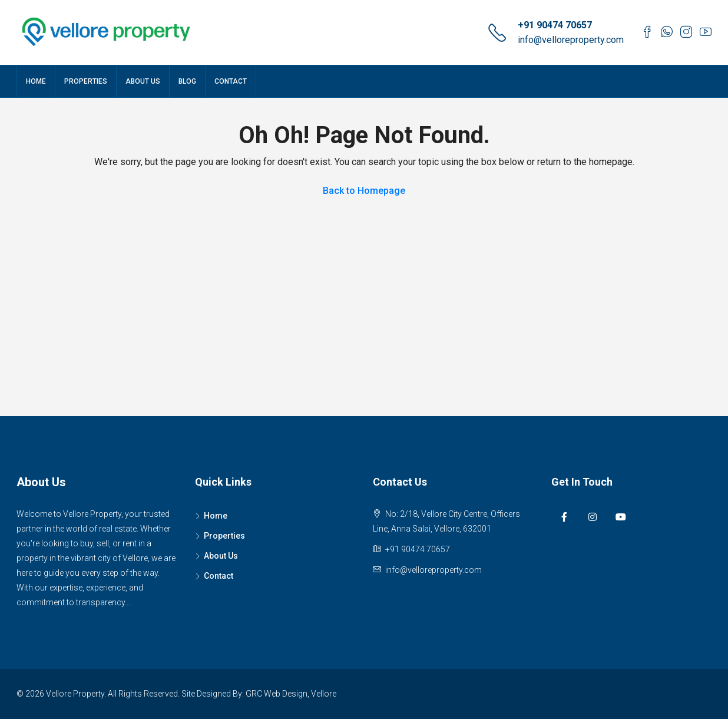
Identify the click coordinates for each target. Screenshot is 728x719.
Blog (187, 81)
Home (36, 81)
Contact (231, 81)
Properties (86, 81)
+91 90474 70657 (555, 25)
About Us (143, 81)
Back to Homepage (364, 191)
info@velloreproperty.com (571, 40)
